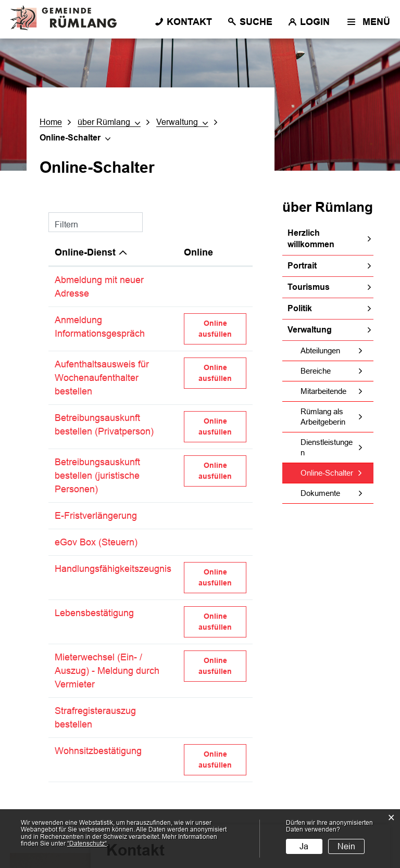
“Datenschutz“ (87, 844)
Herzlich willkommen (311, 239)
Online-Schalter (337, 473)
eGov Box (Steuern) (96, 542)
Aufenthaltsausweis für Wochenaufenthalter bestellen (102, 378)
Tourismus (309, 287)
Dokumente (320, 493)
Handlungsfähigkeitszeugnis (113, 569)
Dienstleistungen (327, 447)
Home (51, 122)
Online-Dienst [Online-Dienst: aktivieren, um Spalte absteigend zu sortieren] (85, 252)
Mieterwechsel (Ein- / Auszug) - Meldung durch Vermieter (107, 671)
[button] (109, 122)
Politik (300, 308)
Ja (304, 846)
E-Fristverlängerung (96, 516)
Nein (346, 846)
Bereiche (316, 371)
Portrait (302, 266)
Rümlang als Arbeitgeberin (323, 417)
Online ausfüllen (222, 328)
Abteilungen (320, 350)
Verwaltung (310, 330)
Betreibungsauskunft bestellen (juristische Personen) (97, 476)
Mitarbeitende (323, 391)
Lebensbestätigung (94, 613)
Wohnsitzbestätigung (98, 751)
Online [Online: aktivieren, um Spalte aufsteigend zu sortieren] (198, 252)
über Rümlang (328, 207)
